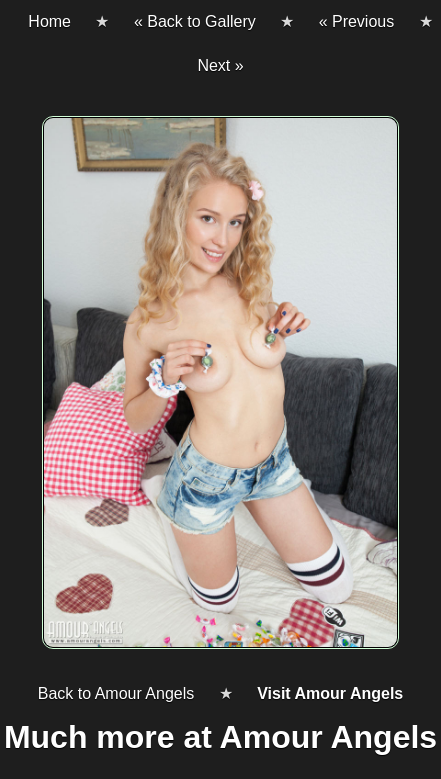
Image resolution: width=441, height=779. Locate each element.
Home (49, 21)
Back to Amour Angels (116, 693)
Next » (220, 65)
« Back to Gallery (195, 21)
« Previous (357, 21)
